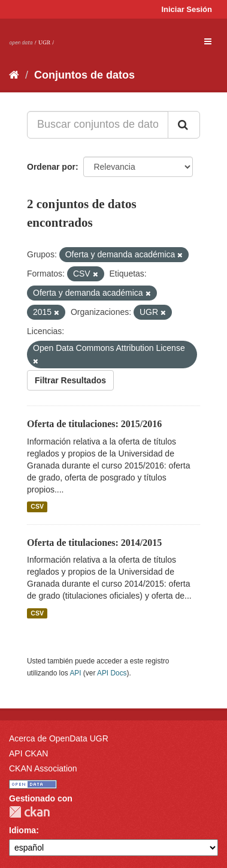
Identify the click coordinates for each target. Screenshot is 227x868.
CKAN (29, 812)
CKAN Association (43, 768)
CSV (37, 507)
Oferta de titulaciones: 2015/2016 (94, 424)
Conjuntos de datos (84, 75)
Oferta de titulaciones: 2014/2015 (94, 543)
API (75, 673)
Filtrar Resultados (70, 380)
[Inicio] (14, 75)
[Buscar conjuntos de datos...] (98, 125)
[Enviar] (184, 125)
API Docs (112, 673)
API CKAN (28, 753)
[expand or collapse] (208, 41)
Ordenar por (51, 167)
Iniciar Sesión (187, 9)
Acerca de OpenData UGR (59, 738)
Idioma (22, 830)
